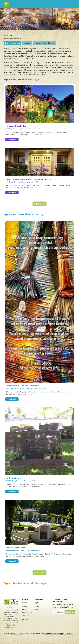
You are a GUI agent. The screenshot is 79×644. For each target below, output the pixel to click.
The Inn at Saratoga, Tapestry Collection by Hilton (29, 179)
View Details (12, 139)
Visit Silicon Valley (17, 634)
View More (39, 204)
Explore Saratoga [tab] (13, 43)
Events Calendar (26, 620)
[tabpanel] (39, 316)
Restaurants (27, 613)
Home (25, 603)
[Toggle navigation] (6, 4)
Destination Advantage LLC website (58, 634)
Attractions (27, 616)
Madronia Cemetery (15, 478)
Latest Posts (39, 609)
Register (38, 606)
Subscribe (70, 612)
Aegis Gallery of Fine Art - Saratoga (22, 386)
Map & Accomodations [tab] (44, 43)
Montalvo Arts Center (15, 548)
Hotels (25, 609)
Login (37, 603)
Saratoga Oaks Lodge (16, 126)
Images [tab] (27, 43)
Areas (25, 606)
